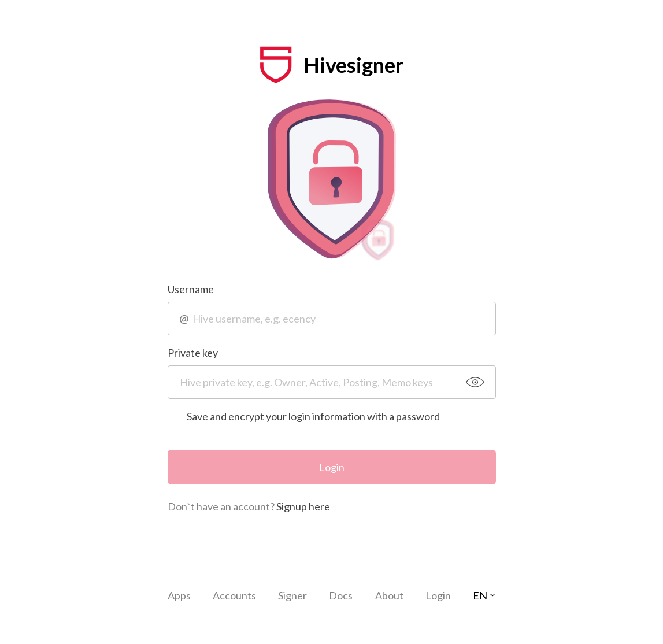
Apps (179, 595)
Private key (193, 353)
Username (191, 289)
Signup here (303, 506)
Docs (341, 595)
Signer (292, 595)
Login (332, 467)
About (389, 595)
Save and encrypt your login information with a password (304, 416)
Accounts (234, 595)
